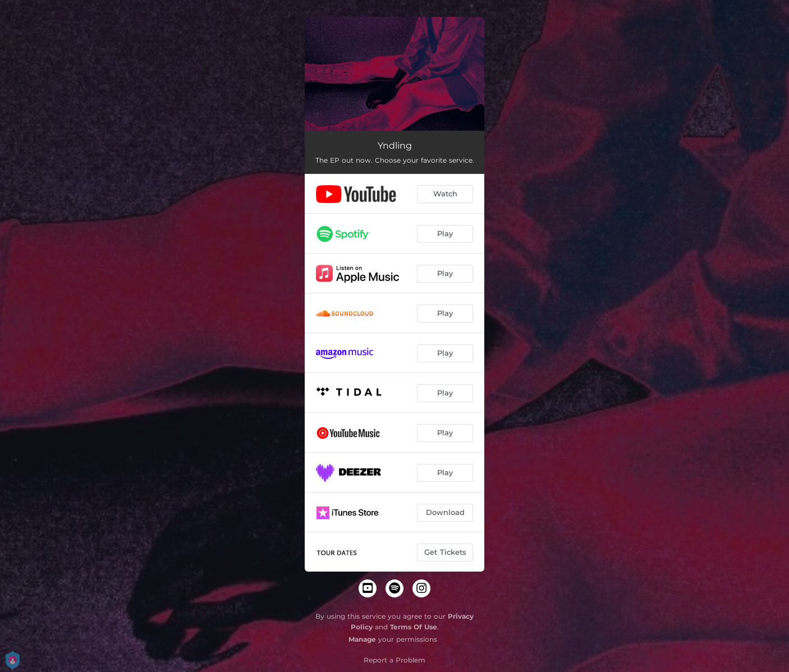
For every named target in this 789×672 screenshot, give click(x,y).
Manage (362, 639)
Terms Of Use (414, 627)
